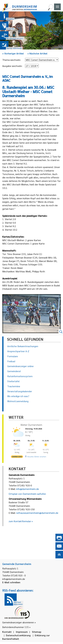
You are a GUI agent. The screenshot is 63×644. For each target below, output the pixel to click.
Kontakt (7, 632)
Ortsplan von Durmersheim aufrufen (27, 494)
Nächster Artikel (37, 53)
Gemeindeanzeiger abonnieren (18, 622)
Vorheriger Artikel (13, 53)
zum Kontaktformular (20, 521)
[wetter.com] (17, 457)
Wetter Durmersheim (31, 425)
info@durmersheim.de (28, 489)
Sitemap (37, 632)
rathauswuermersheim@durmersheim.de (37, 513)
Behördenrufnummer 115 (15, 627)
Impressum (22, 632)
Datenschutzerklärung (18, 635)
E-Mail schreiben (11, 582)
